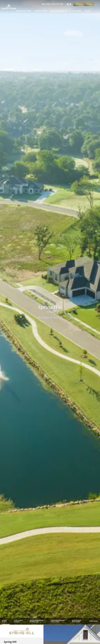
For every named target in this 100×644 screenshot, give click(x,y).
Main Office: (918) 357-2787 (53, 4)
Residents (89, 4)
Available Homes (57, 11)
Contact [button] (89, 11)
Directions (79, 4)
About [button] (80, 11)
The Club (72, 11)
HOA (66, 11)
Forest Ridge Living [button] (24, 11)
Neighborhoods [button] (42, 11)
